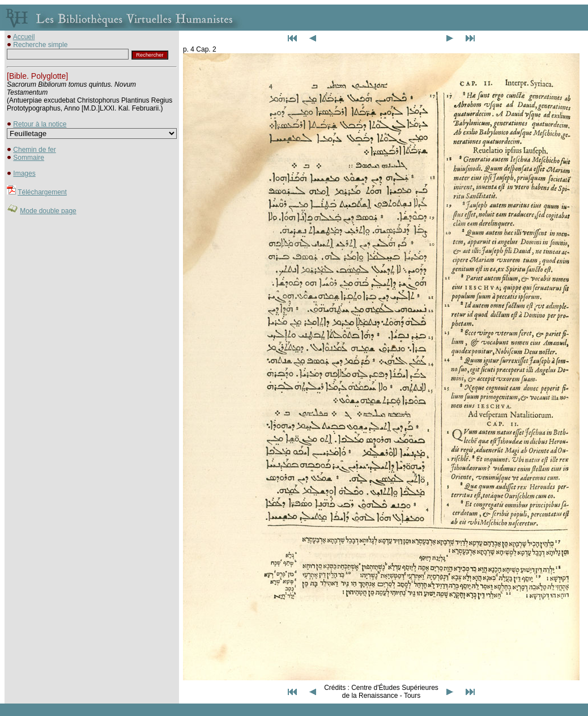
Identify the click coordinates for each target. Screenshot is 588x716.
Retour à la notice (40, 124)
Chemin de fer (34, 150)
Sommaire (29, 158)
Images (24, 173)
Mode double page (48, 211)
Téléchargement (42, 192)
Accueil (24, 37)
